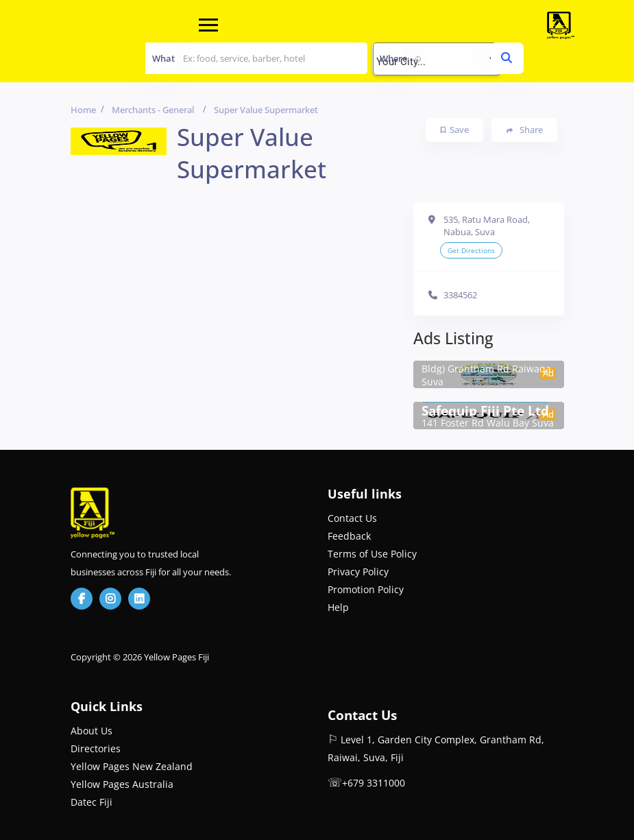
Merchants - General (153, 110)
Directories (96, 748)
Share (525, 130)
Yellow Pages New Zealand (132, 766)
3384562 (460, 295)
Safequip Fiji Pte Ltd (485, 411)
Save (455, 130)
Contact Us (352, 518)
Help (338, 607)
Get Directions (471, 250)
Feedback (349, 536)
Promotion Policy (366, 589)
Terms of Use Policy (372, 554)
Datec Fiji (92, 802)
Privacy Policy (358, 572)
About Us (92, 731)
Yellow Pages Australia (122, 784)
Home (83, 110)
